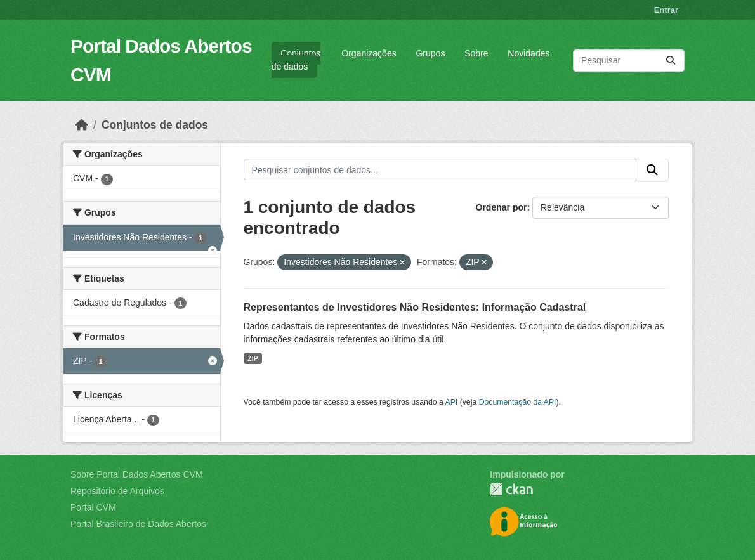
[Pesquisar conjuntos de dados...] (629, 61)
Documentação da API (518, 402)
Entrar (666, 10)
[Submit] (671, 61)
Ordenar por (502, 207)
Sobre (476, 53)
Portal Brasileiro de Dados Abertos (138, 524)
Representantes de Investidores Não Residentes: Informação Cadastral (415, 307)
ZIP (253, 358)
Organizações (369, 53)
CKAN (511, 489)
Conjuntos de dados (296, 60)
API (452, 402)
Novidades (528, 53)
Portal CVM (93, 507)
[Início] (82, 125)
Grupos (430, 53)
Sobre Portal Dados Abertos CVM (137, 474)
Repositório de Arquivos (117, 491)
